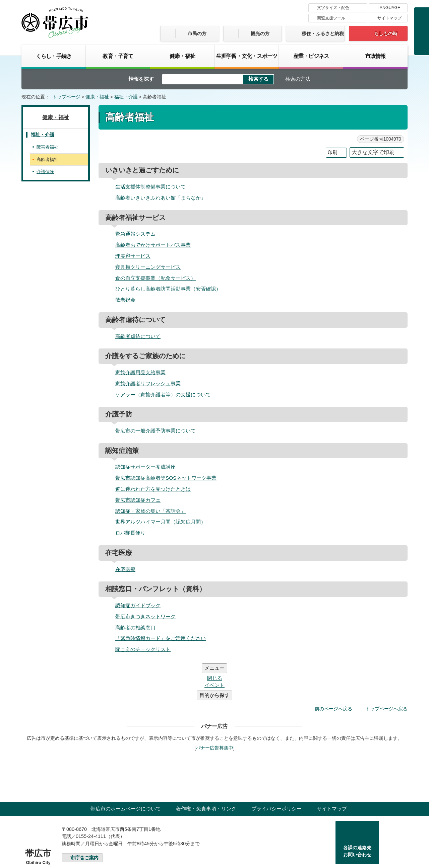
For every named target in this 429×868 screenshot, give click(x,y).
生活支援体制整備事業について (150, 187)
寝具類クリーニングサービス (148, 267)
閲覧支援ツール (331, 18)
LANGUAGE (389, 8)
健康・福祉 (182, 56)
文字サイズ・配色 (333, 8)
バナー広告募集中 (214, 708)
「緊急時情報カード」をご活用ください (161, 638)
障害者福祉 (47, 147)
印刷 (332, 152)
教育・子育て (118, 56)
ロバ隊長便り (130, 533)
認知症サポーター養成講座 (145, 467)
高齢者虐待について (138, 336)
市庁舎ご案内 (84, 818)
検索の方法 (298, 79)
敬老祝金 (125, 300)
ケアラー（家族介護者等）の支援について (163, 394)
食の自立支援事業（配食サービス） (156, 278)
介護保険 (45, 172)
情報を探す (141, 79)
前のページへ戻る (333, 668)
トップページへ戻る (386, 668)
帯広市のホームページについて (126, 768)
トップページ (66, 97)
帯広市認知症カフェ (138, 500)
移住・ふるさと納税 (323, 33)
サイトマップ (389, 18)
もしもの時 (386, 33)
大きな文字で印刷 (373, 152)
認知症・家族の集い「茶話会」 (150, 511)
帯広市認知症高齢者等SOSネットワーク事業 (166, 478)
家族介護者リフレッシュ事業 (148, 383)
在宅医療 (125, 569)
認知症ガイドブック (138, 605)
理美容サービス (133, 256)
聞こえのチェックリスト (143, 649)
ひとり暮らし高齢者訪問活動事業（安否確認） (168, 289)
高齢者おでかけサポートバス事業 (153, 245)
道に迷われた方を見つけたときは (153, 489)
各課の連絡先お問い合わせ (357, 811)
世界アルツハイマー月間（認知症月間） (161, 522)
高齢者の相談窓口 (135, 627)
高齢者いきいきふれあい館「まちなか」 (161, 198)
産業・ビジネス (311, 56)
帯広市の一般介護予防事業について (156, 431)
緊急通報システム (135, 234)
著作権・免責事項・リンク (206, 768)
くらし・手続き (54, 56)
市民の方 (197, 33)
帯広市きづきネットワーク (145, 616)
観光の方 (260, 33)
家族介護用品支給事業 (140, 372)
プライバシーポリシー (277, 768)
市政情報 (376, 56)
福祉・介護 (126, 97)
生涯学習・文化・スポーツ (247, 56)
